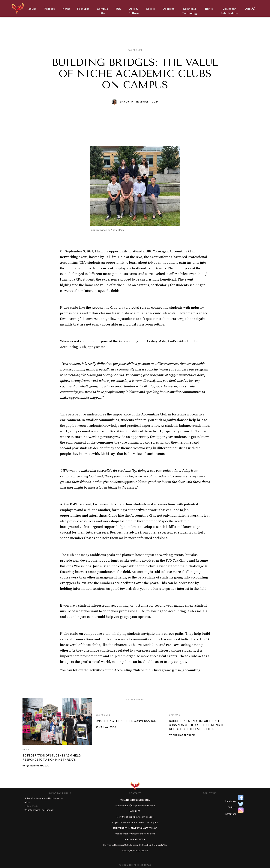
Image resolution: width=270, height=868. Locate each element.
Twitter (232, 808)
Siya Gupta (127, 102)
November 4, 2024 (147, 102)
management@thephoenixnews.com (135, 806)
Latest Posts (31, 806)
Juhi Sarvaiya (108, 727)
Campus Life (103, 715)
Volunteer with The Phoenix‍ (39, 810)
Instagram (230, 814)
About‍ (28, 802)
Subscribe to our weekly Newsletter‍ (44, 798)
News (26, 750)
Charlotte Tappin (184, 735)
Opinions (175, 715)
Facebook (231, 801)
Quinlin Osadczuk (38, 766)
